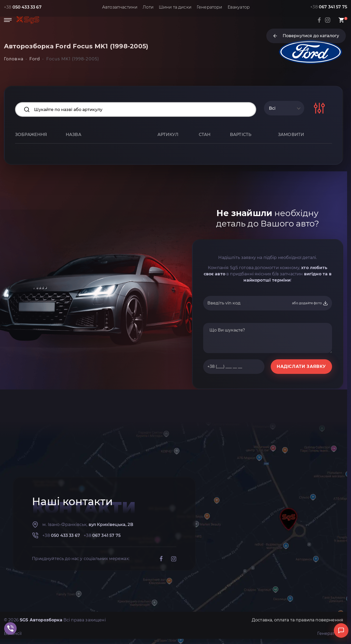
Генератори (210, 7)
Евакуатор (239, 7)
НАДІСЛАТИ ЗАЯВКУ (301, 366)
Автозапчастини (120, 7)
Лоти (148, 7)
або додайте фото (310, 303)
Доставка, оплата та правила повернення (297, 620)
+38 (23, 7)
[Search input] (136, 109)
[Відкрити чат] (341, 630)
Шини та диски (175, 7)
